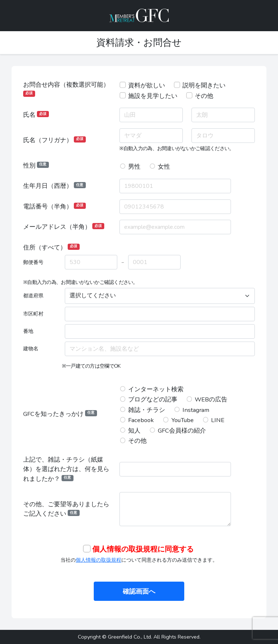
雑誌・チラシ (147, 410)
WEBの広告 (211, 399)
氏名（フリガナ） (54, 140)
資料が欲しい (147, 85)
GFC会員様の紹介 (182, 431)
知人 (134, 431)
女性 (164, 167)
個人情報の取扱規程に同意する (143, 549)
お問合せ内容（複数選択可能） (66, 88)
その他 (204, 96)
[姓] (151, 115)
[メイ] (223, 136)
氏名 (36, 115)
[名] (223, 115)
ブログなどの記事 (153, 399)
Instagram (196, 410)
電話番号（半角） (54, 207)
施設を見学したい (153, 96)
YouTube (182, 420)
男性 (134, 167)
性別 (36, 166)
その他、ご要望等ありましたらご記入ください (66, 509)
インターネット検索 (156, 389)
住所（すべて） (51, 247)
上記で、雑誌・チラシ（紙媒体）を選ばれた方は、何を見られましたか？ (66, 469)
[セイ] (151, 136)
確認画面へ (139, 591)
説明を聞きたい (204, 85)
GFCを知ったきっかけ (60, 414)
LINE (218, 420)
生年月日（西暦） (54, 186)
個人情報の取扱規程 (98, 560)
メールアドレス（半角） (64, 227)
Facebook (141, 420)
